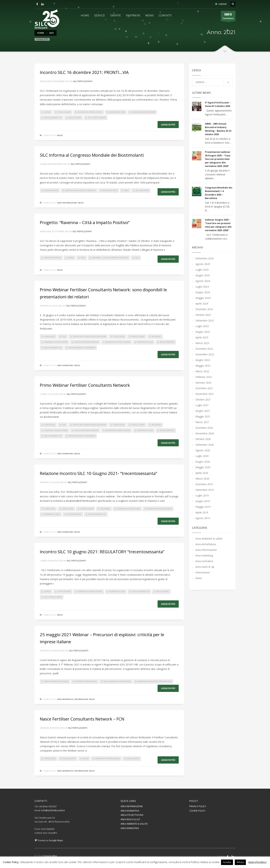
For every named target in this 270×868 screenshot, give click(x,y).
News (60, 135)
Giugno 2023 (203, 332)
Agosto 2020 (203, 450)
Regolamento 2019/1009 (144, 112)
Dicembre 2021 (204, 388)
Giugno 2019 (203, 501)
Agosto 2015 (203, 518)
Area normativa (65, 699)
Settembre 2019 (205, 490)
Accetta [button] (227, 862)
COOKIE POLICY (197, 811)
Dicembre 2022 (204, 349)
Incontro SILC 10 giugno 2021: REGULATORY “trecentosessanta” (102, 552)
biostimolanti (51, 190)
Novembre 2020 (205, 433)
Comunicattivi (50, 856)
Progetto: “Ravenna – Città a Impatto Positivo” (85, 222)
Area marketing (65, 365)
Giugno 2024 (203, 292)
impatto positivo (53, 258)
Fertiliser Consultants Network (89, 337)
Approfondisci (257, 862)
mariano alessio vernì (56, 342)
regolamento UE (53, 118)
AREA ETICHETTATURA (132, 815)
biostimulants (110, 190)
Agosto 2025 (203, 264)
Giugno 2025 (203, 275)
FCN (64, 337)
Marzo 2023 (202, 343)
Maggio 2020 (203, 467)
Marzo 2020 (202, 479)
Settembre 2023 (205, 320)
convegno (50, 337)
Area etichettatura (206, 544)
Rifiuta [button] (240, 862)
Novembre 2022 (205, 354)
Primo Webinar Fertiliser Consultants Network (85, 385)
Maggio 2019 (203, 507)
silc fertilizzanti (97, 118)
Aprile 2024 (202, 304)
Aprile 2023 (202, 337)
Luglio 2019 (202, 495)
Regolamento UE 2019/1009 (82, 348)
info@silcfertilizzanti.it (53, 810)
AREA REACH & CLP (130, 819)
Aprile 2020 (202, 473)
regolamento (167, 342)
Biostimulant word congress (80, 190)
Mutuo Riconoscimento (86, 342)
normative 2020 (117, 112)
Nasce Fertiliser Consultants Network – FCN (82, 719)
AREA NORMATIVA (130, 811)
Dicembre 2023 (204, 309)
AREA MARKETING (130, 828)
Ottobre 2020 (203, 439)
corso (47, 112)
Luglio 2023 (202, 326)
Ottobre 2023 (203, 315)
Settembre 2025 (205, 258)
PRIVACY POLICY (198, 806)
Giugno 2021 (203, 411)
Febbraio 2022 (204, 377)
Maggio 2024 (203, 298)
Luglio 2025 (202, 270)
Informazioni (81, 699)
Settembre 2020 (205, 445)
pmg (83, 258)
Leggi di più (168, 125)
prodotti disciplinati (86, 681)
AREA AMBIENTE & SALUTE (134, 824)
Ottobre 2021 (203, 400)
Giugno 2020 (203, 462)
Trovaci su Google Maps (49, 840)
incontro (156, 337)
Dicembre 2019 (204, 484)
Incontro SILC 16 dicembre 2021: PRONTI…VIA (84, 72)
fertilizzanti (64, 112)
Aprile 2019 (202, 512)
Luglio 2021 (202, 405)
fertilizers (119, 337)
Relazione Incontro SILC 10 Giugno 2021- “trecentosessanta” (98, 473)
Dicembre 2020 (204, 428)
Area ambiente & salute (209, 539)
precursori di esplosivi (56, 681)
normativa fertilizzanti (90, 112)
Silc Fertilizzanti (83, 81)
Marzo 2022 (202, 371)
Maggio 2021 (203, 416)
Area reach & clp (205, 567)
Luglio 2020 (202, 456)
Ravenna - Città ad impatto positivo (110, 258)
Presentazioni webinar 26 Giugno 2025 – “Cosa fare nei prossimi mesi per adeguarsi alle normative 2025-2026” (218, 159)
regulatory (75, 118)
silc (137, 258)
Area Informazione (67, 203)
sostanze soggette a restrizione (155, 681)
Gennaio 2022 (203, 383)
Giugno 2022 (203, 360)
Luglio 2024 (202, 287)
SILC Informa (142, 190)
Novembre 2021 (205, 394)
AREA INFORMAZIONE (132, 806)
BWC (126, 190)
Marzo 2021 (202, 422)
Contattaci (228, 17)
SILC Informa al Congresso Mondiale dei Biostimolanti (92, 155)
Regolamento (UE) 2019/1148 (117, 681)
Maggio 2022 (203, 366)
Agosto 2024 (203, 281)
